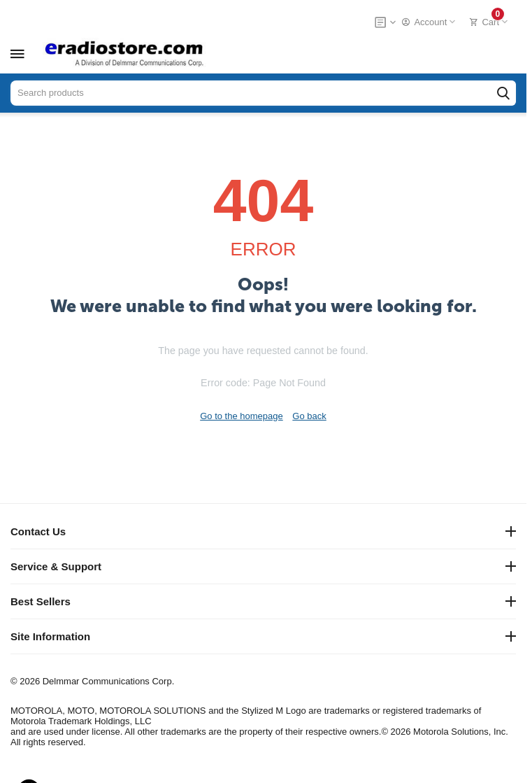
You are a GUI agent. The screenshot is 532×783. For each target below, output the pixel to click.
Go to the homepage (242, 416)
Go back (309, 416)
